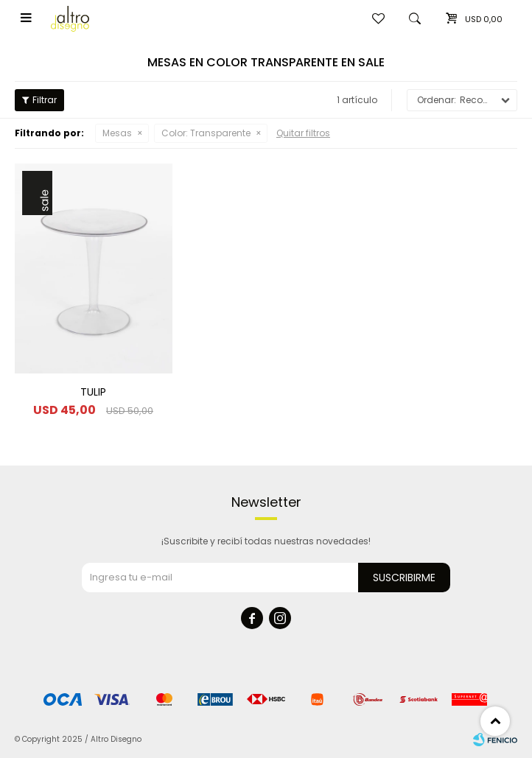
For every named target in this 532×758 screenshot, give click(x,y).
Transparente (206, 133)
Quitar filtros (303, 133)
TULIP (93, 392)
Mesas (117, 133)
